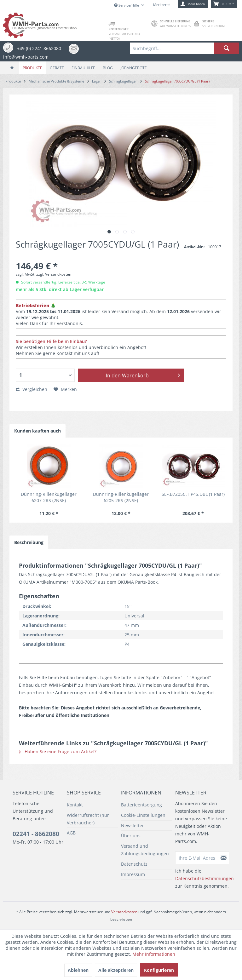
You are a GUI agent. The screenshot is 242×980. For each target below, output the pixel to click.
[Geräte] (57, 68)
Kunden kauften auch (37, 431)
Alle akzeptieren (116, 970)
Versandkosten (124, 912)
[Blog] (108, 68)
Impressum (133, 874)
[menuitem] (184, 48)
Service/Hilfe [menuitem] (127, 5)
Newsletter (133, 825)
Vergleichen (32, 389)
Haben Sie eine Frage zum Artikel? (58, 751)
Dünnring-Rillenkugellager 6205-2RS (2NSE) (121, 497)
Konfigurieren (159, 970)
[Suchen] (227, 48)
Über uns (131, 836)
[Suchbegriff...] (184, 48)
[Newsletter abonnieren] (224, 858)
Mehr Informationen (154, 954)
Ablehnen (78, 970)
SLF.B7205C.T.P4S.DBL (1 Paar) (193, 494)
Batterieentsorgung (141, 805)
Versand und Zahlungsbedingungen (145, 850)
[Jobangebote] (134, 68)
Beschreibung (29, 542)
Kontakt (75, 805)
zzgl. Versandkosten (54, 274)
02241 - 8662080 (36, 834)
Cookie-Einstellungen (143, 815)
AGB (71, 833)
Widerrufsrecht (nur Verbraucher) (88, 819)
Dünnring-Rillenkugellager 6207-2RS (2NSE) (49, 497)
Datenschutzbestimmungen (205, 878)
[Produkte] (32, 68)
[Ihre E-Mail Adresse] (197, 858)
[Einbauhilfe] (83, 68)
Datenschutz (134, 864)
